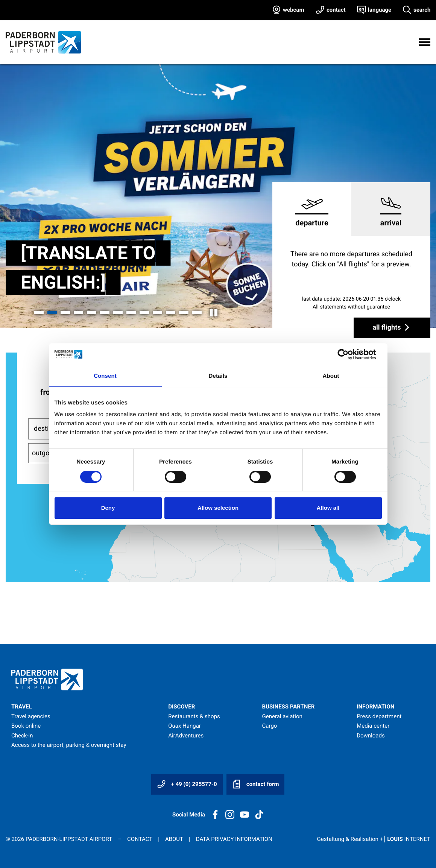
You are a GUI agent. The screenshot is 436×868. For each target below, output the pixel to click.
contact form (255, 784)
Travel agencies (31, 716)
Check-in (22, 736)
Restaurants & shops (194, 716)
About (174, 839)
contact (336, 10)
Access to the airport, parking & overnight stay (69, 745)
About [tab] (331, 376)
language (380, 10)
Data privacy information (234, 839)
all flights (392, 327)
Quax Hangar (185, 726)
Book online (26, 726)
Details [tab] (218, 376)
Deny (108, 508)
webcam (293, 10)
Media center (373, 726)
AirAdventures (186, 736)
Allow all (328, 508)
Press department (379, 716)
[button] (39, 313)
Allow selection (218, 508)
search (422, 10)
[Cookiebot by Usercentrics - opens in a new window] (349, 354)
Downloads (371, 736)
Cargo (270, 726)
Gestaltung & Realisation (374, 839)
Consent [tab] (105, 376)
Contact (140, 839)
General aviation (282, 716)
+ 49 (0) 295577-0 (187, 784)
